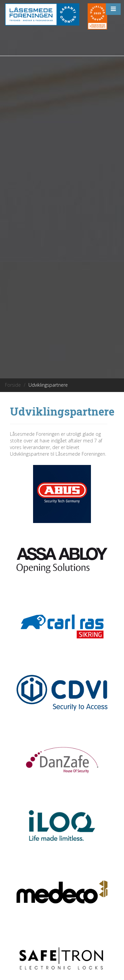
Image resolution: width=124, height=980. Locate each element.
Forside (13, 385)
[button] (113, 9)
